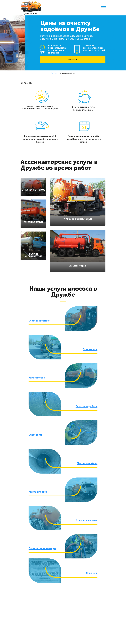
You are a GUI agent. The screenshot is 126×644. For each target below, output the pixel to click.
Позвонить (73, 59)
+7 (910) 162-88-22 (31, 14)
